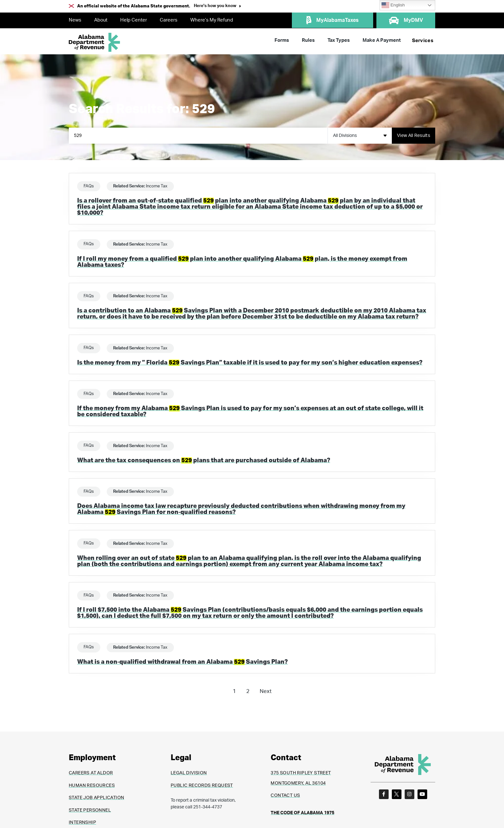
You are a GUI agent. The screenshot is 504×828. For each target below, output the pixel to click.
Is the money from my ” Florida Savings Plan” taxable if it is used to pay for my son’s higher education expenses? (250, 363)
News (75, 20)
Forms (282, 40)
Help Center (134, 20)
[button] (217, 7)
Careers (169, 20)
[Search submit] (414, 136)
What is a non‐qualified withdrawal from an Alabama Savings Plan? (182, 662)
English (393, 5)
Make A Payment (382, 40)
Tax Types (339, 40)
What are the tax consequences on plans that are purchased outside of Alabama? (204, 460)
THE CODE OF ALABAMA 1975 (302, 813)
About (101, 20)
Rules (308, 40)
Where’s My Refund (212, 20)
